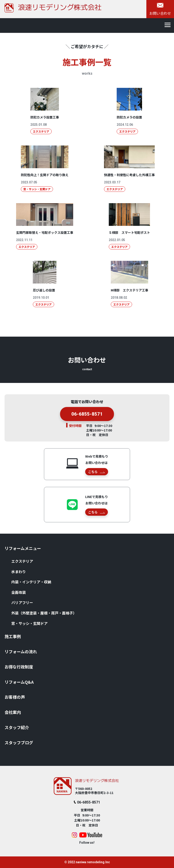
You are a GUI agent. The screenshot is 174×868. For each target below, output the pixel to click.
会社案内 (13, 712)
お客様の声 (15, 697)
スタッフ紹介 (17, 727)
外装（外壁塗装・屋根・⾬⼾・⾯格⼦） (44, 613)
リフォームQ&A (19, 682)
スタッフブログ (19, 742)
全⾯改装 (19, 592)
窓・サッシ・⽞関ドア (29, 623)
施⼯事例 (13, 636)
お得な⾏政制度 (19, 667)
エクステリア (22, 561)
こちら (96, 472)
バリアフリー (22, 602)
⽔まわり (19, 572)
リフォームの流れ (21, 651)
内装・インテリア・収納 (31, 582)
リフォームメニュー (23, 548)
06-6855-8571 (87, 416)
